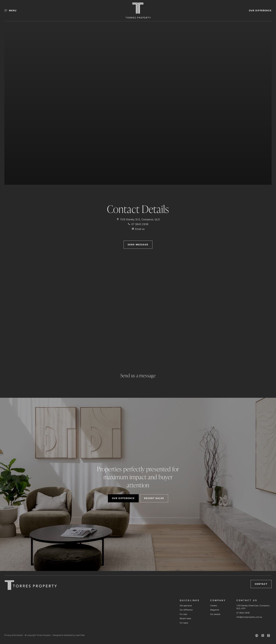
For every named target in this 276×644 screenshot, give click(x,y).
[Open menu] (13, 11)
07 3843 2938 (243, 613)
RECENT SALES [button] (154, 498)
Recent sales (185, 618)
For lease (184, 623)
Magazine (215, 610)
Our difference (186, 610)
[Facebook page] (257, 636)
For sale (183, 614)
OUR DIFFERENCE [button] (260, 10)
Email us (140, 229)
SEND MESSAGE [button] (138, 245)
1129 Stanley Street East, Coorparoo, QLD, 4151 (253, 607)
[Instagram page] (263, 636)
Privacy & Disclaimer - (15, 635)
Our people (215, 614)
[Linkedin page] (269, 636)
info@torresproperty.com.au (249, 617)
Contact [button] (261, 584)
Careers (214, 606)
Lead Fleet (80, 635)
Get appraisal (186, 606)
